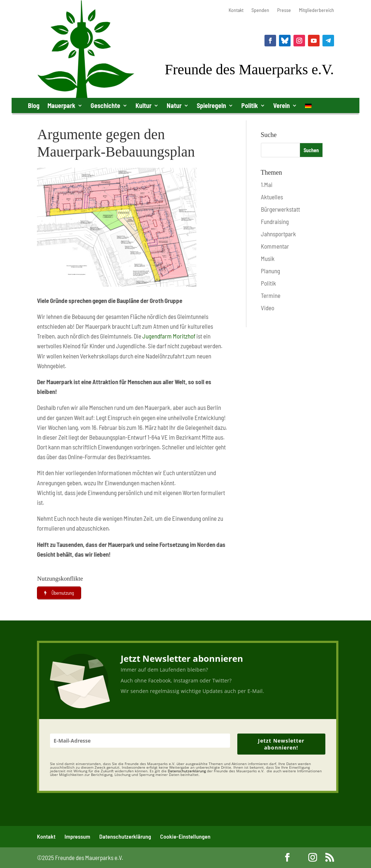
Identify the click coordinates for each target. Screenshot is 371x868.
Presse (284, 10)
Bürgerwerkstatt (280, 209)
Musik (268, 258)
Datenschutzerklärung (125, 836)
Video (268, 308)
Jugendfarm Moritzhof (169, 336)
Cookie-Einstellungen (185, 836)
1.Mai (267, 184)
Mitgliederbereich (316, 10)
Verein (282, 105)
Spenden (260, 10)
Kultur (143, 105)
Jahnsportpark (278, 234)
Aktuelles (272, 197)
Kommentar (275, 246)
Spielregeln (211, 105)
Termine (271, 295)
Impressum (77, 836)
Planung (270, 271)
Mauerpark (61, 105)
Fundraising (275, 221)
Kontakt (236, 10)
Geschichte (105, 105)
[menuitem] (308, 107)
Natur (174, 105)
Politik (250, 105)
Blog (34, 105)
